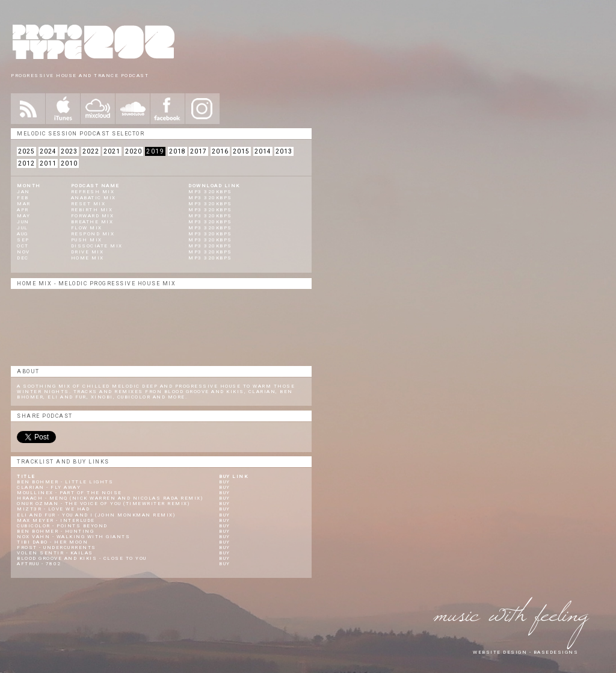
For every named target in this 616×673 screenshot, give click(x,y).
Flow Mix (87, 228)
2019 (155, 151)
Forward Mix (93, 216)
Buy (225, 482)
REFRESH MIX (93, 192)
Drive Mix (88, 252)
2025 (26, 151)
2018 (177, 151)
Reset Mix (88, 204)
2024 (48, 151)
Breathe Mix (92, 222)
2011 (48, 163)
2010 (69, 163)
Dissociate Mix (97, 246)
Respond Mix (93, 234)
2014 (263, 151)
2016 (220, 151)
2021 (112, 151)
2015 (241, 151)
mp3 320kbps (210, 192)
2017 (199, 151)
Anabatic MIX (94, 198)
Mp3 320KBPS (210, 222)
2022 (91, 151)
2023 (69, 151)
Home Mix (88, 258)
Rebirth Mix (92, 210)
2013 (284, 151)
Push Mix (87, 240)
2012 (26, 163)
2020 (134, 151)
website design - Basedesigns (525, 652)
